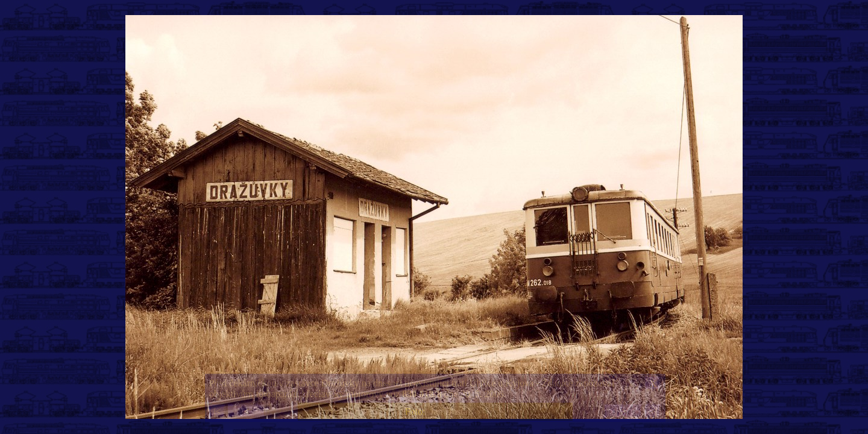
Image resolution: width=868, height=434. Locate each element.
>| (653, 411)
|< (217, 411)
